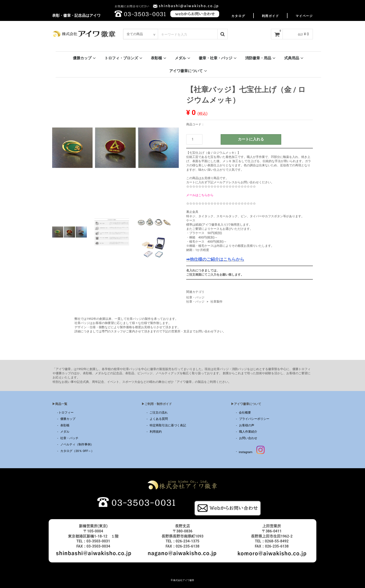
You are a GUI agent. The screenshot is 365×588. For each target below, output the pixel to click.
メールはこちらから (200, 195)
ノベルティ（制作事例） (77, 444)
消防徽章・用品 (260, 58)
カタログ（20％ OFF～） (77, 451)
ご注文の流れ (158, 412)
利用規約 (156, 431)
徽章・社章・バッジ (218, 58)
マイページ (304, 16)
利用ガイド (270, 16)
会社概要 (244, 412)
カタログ (238, 16)
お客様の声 (247, 425)
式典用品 (294, 58)
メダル (183, 58)
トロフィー (66, 412)
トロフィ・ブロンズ (124, 58)
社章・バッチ (69, 438)
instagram (252, 452)
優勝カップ (84, 58)
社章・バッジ (195, 297)
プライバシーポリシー (254, 419)
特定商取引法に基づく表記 (168, 425)
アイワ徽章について (188, 71)
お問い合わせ (248, 438)
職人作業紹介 (248, 431)
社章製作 (216, 301)
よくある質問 (159, 419)
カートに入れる (251, 139)
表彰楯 (159, 58)
